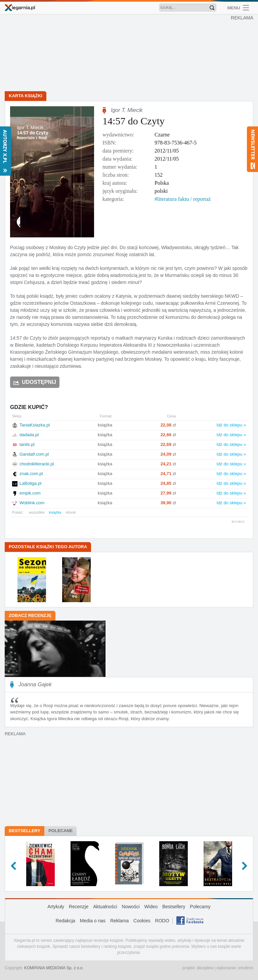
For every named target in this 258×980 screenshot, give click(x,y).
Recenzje (79, 907)
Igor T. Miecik (127, 110)
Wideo (151, 907)
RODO (162, 921)
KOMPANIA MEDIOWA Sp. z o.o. (54, 968)
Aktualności (105, 907)
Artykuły (56, 907)
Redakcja (66, 921)
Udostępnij (39, 382)
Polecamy (200, 907)
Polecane (60, 831)
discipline (205, 968)
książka (55, 512)
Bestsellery (25, 831)
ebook (71, 512)
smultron (246, 968)
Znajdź (212, 8)
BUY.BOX (238, 522)
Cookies (142, 921)
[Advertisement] (131, 54)
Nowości (131, 907)
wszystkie (37, 512)
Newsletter (252, 149)
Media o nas (93, 921)
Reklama (119, 921)
